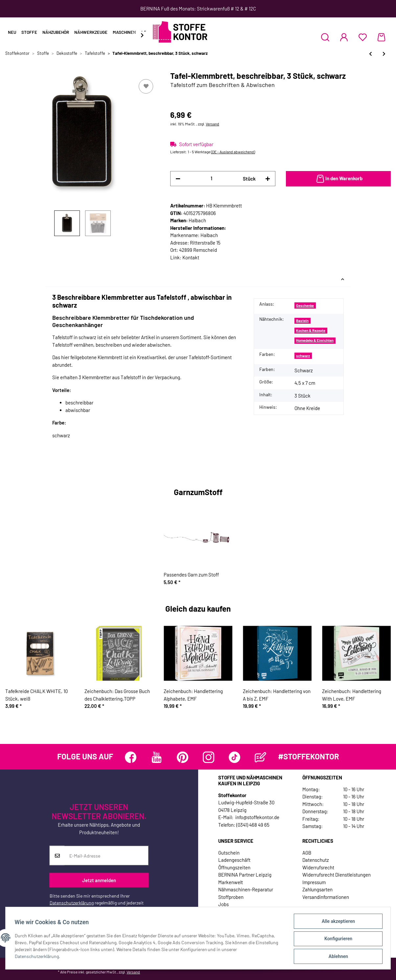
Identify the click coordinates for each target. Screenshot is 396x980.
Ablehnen (337, 957)
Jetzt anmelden (99, 880)
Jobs (223, 904)
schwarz (303, 356)
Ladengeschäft (234, 860)
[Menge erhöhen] (268, 179)
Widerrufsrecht (318, 867)
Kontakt (191, 257)
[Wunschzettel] (363, 37)
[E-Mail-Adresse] (106, 856)
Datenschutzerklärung (72, 903)
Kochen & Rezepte (311, 330)
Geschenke (305, 305)
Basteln (302, 321)
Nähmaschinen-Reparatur (246, 889)
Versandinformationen (326, 897)
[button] (325, 37)
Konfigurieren (337, 940)
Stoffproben (231, 897)
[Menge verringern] (178, 179)
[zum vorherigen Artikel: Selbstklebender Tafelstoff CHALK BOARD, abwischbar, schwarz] (371, 54)
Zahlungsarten (317, 889)
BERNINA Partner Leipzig (245, 875)
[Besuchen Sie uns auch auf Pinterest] (183, 757)
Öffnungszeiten (234, 867)
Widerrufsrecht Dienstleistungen (337, 875)
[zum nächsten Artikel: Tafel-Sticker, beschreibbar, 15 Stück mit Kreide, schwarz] (384, 54)
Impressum (314, 882)
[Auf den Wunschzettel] (146, 86)
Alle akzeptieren (337, 923)
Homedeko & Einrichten (315, 340)
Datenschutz (316, 860)
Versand (212, 124)
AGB (307, 853)
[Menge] (211, 178)
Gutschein (229, 853)
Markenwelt (231, 882)
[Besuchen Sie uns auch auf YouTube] (157, 757)
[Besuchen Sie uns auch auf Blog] (260, 757)
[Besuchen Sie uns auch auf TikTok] (234, 757)
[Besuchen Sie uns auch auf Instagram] (209, 757)
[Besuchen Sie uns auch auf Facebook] (131, 757)
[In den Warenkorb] (338, 179)
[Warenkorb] (381, 37)
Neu (12, 32)
